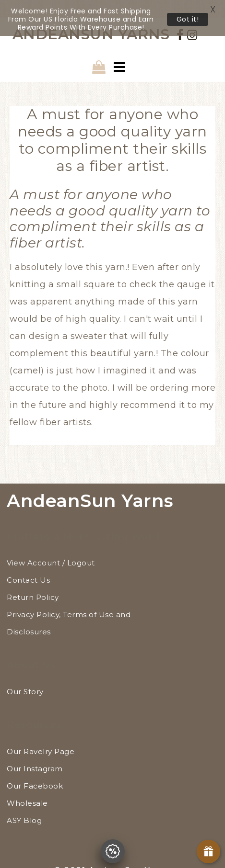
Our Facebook (35, 769)
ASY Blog (24, 803)
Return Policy (33, 580)
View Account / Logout (51, 546)
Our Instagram (35, 751)
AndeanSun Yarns (90, 483)
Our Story (25, 674)
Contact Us (28, 563)
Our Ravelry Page (41, 734)
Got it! (188, 19)
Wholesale (27, 786)
